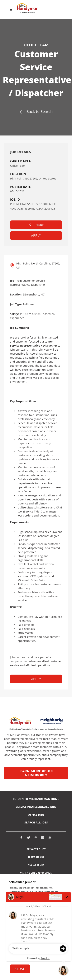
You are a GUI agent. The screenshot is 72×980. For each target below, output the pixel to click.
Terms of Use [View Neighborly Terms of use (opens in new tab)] (36, 857)
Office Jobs (36, 815)
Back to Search (36, 111)
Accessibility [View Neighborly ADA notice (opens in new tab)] (36, 865)
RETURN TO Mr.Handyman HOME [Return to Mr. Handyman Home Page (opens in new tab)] (36, 799)
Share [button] (36, 225)
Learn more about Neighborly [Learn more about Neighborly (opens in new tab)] (36, 773)
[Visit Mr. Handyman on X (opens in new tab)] (28, 838)
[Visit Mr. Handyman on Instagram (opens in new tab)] (43, 838)
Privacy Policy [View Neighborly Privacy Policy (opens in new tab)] (36, 849)
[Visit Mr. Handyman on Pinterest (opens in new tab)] (36, 838)
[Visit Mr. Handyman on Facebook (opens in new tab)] (21, 838)
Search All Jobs (36, 822)
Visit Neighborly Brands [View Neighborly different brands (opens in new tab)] (36, 873)
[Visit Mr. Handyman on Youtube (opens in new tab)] (50, 838)
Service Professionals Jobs (36, 807)
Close (20, 969)
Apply (36, 236)
